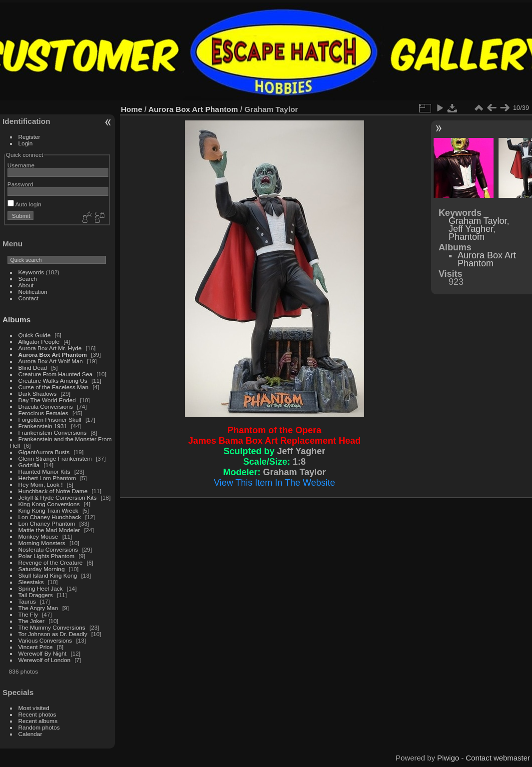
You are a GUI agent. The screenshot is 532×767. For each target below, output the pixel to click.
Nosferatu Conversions (48, 549)
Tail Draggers (36, 595)
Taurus (27, 601)
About (26, 285)
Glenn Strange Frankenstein (55, 458)
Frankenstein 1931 (43, 426)
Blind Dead (33, 368)
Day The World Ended (47, 400)
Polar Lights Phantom (47, 556)
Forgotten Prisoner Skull (50, 419)
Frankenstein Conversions (53, 432)
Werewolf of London (44, 660)
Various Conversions (45, 640)
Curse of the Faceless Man (54, 387)
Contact (29, 298)
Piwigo (448, 758)
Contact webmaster (498, 758)
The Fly (28, 614)
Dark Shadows (38, 393)
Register (29, 137)
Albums (16, 320)
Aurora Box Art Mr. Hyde (50, 348)
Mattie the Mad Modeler (49, 530)
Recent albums (38, 721)
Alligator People (39, 342)
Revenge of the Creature (51, 562)
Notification (33, 292)
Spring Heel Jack (41, 588)
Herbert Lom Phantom (47, 478)
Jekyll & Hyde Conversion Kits (58, 497)
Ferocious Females (43, 413)
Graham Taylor (478, 221)
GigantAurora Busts (44, 452)
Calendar (30, 734)
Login (26, 143)
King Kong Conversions (49, 504)
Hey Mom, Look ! (41, 484)
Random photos (39, 727)
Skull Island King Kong (48, 575)
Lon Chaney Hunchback (50, 517)
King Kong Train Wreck (48, 510)
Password (20, 184)
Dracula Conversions (46, 406)
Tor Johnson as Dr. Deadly (53, 634)
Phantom (467, 237)
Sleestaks (31, 582)
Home (132, 109)
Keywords (31, 272)
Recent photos (37, 714)
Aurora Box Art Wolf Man (51, 361)
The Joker (31, 621)
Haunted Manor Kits (44, 471)
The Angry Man (38, 608)
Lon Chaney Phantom (47, 523)
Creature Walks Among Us (53, 381)
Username (21, 165)
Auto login (24, 204)
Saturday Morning (42, 569)
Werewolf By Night (43, 653)
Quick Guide (35, 335)
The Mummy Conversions (52, 627)
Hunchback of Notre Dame (53, 491)
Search (28, 279)
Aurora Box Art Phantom (53, 355)
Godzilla (29, 465)
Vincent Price (36, 647)
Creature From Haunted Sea (55, 374)
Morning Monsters (42, 543)
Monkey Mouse (38, 536)
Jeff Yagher (471, 229)
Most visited (34, 708)
